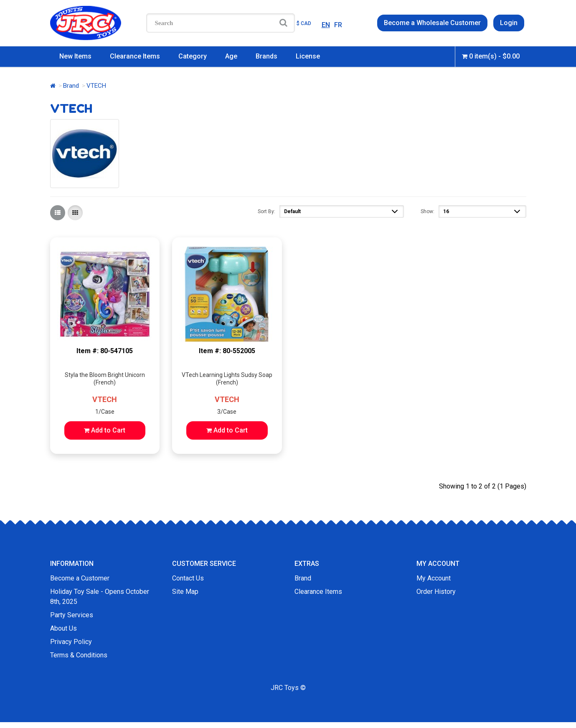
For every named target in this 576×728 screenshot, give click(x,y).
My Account (434, 578)
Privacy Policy (71, 642)
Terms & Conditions (79, 655)
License (308, 56)
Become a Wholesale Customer (432, 23)
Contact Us (188, 578)
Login (509, 23)
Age (231, 56)
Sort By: (266, 211)
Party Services (72, 615)
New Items (75, 56)
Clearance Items (135, 56)
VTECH (105, 399)
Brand (71, 86)
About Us (63, 628)
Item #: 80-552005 (227, 351)
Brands (266, 56)
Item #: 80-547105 (105, 351)
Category (193, 56)
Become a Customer (80, 578)
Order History (436, 592)
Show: (428, 211)
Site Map (185, 592)
